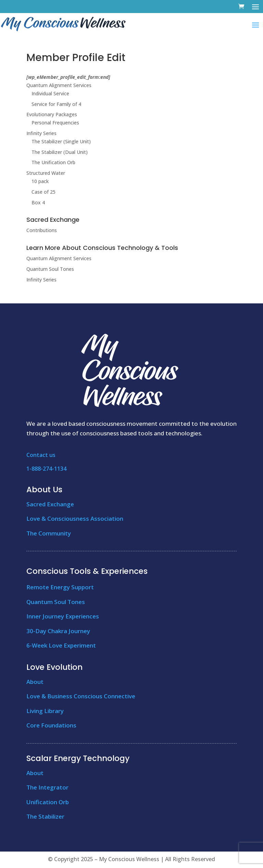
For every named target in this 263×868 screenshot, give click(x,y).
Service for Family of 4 (56, 104)
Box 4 (38, 202)
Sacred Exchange (50, 504)
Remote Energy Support (60, 587)
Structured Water (46, 173)
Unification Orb (48, 802)
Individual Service (50, 93)
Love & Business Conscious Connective (81, 696)
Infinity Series (41, 133)
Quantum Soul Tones (50, 269)
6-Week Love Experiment (61, 645)
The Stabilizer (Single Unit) (61, 141)
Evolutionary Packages (52, 114)
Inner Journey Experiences (63, 616)
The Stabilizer (45, 816)
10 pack (40, 181)
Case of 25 (43, 192)
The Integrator (47, 787)
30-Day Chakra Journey (58, 631)
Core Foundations (51, 725)
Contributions (42, 230)
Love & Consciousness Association (75, 519)
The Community (49, 533)
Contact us (41, 455)
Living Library (45, 711)
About (35, 682)
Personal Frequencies (55, 123)
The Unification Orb (53, 162)
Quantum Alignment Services (59, 85)
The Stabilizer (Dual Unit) (60, 152)
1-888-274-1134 (46, 469)
